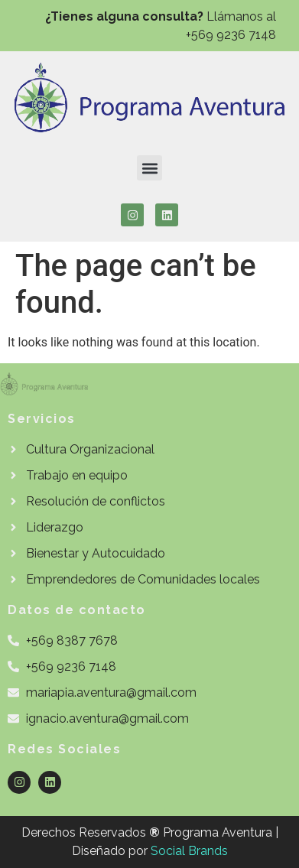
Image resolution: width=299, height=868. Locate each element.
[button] (149, 168)
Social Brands (189, 851)
